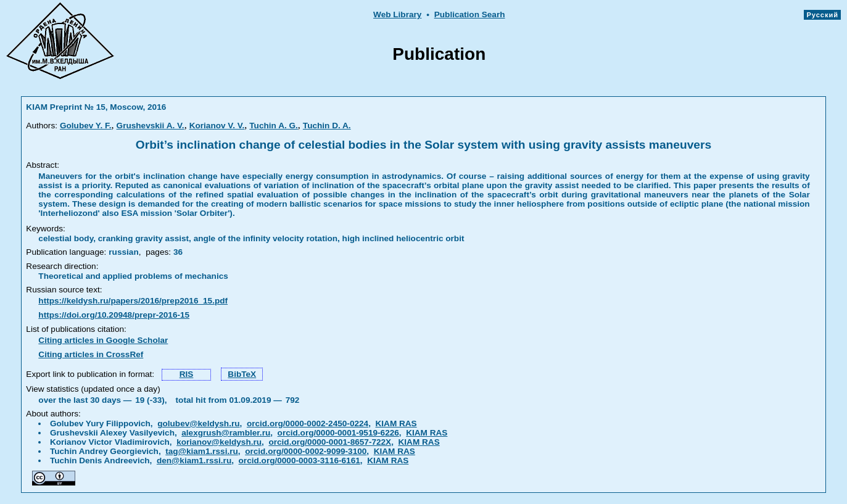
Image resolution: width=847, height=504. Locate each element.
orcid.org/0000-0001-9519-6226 (338, 433)
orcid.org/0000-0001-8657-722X (330, 442)
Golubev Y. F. (86, 126)
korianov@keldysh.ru (219, 442)
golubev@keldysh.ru (198, 423)
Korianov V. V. (217, 126)
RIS (187, 374)
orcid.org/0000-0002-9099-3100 (306, 451)
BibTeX (242, 374)
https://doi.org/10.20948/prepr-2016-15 (114, 315)
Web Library (397, 14)
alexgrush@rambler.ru (226, 433)
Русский (822, 15)
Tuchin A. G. (274, 126)
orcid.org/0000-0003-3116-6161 (300, 461)
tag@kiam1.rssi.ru (202, 451)
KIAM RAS (396, 423)
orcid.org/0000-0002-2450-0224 (308, 423)
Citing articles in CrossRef (91, 354)
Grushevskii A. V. (151, 126)
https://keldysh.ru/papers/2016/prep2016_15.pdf (133, 301)
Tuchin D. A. (327, 126)
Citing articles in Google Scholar (103, 340)
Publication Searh (470, 14)
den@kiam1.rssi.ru (194, 461)
